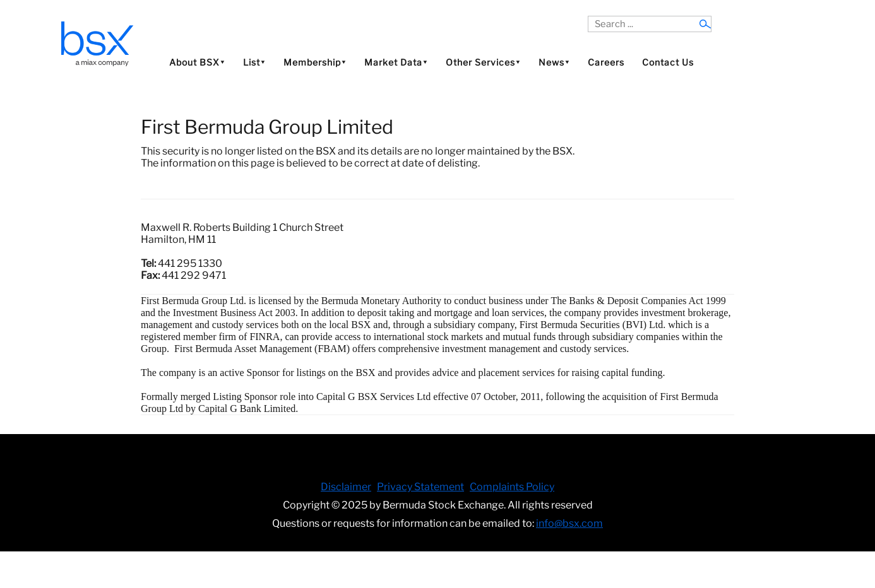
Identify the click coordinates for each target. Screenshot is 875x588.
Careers (606, 62)
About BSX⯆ (197, 62)
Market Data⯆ (396, 62)
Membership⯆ (315, 62)
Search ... (588, 16)
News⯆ (554, 62)
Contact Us (668, 62)
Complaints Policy (512, 487)
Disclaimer (346, 487)
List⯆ (254, 62)
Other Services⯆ (483, 62)
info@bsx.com (569, 523)
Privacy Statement (420, 487)
